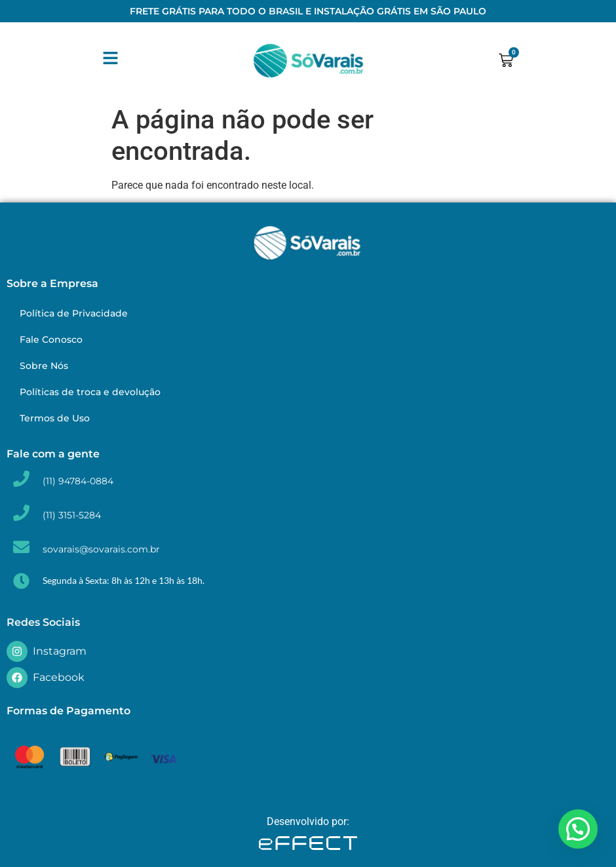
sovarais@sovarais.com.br (101, 549)
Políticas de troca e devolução (90, 392)
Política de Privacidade (74, 313)
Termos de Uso (55, 418)
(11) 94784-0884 (78, 481)
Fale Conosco (51, 339)
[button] (578, 829)
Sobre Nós (44, 366)
